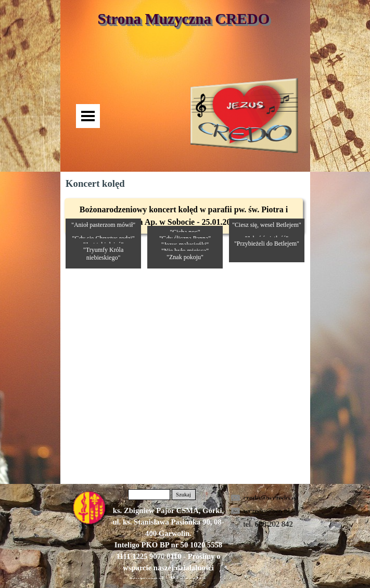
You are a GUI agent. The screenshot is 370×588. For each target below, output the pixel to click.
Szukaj (183, 495)
